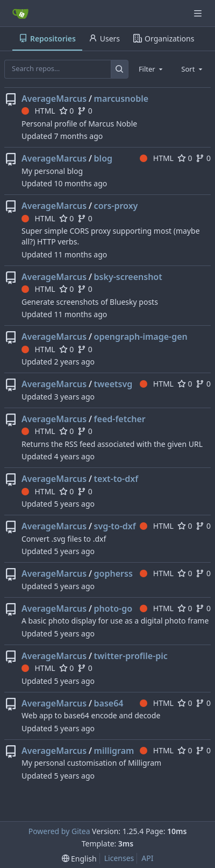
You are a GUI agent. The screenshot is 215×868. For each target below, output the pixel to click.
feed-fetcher (120, 419)
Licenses (119, 858)
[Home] (20, 13)
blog (103, 158)
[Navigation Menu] (199, 13)
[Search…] (120, 69)
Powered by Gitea (59, 831)
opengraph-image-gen (141, 337)
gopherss (113, 573)
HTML (38, 111)
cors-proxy (116, 206)
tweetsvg (113, 384)
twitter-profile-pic (131, 656)
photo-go (113, 608)
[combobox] (152, 69)
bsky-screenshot (128, 277)
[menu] (79, 859)
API (147, 858)
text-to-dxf (116, 479)
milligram (114, 751)
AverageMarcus (54, 99)
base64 (109, 703)
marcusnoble (121, 99)
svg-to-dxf (115, 526)
